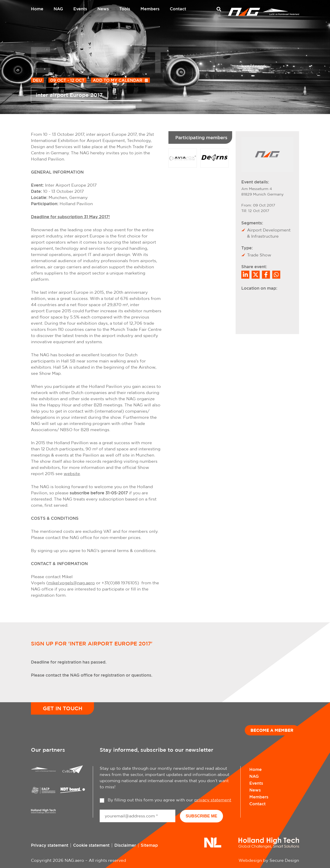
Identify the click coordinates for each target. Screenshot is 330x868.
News (103, 9)
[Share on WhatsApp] (276, 275)
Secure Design (284, 860)
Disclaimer (125, 845)
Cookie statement (91, 845)
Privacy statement (50, 845)
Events (80, 9)
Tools (125, 9)
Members (150, 9)
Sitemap (149, 845)
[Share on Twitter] (256, 275)
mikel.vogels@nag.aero (71, 583)
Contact (178, 9)
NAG (58, 9)
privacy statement (213, 800)
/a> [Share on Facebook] (266, 275)
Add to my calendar (118, 80)
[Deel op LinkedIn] (245, 275)
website (72, 474)
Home (37, 9)
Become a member (272, 730)
